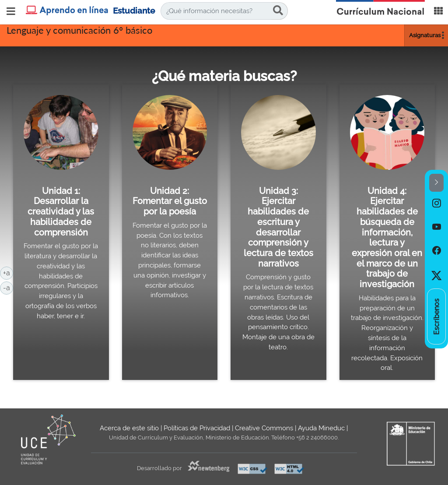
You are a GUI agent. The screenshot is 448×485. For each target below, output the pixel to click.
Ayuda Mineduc (321, 428)
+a (8, 272)
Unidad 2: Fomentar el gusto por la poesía (170, 201)
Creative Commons (264, 428)
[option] (436, 204)
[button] (436, 183)
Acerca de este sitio (129, 428)
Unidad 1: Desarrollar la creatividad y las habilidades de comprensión (61, 212)
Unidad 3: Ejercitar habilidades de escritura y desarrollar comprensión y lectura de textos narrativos (278, 227)
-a (8, 287)
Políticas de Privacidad (197, 428)
